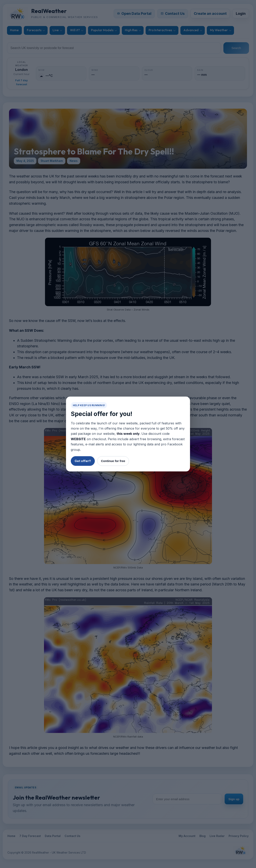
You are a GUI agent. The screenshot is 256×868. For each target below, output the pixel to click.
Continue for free (113, 461)
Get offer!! (83, 461)
